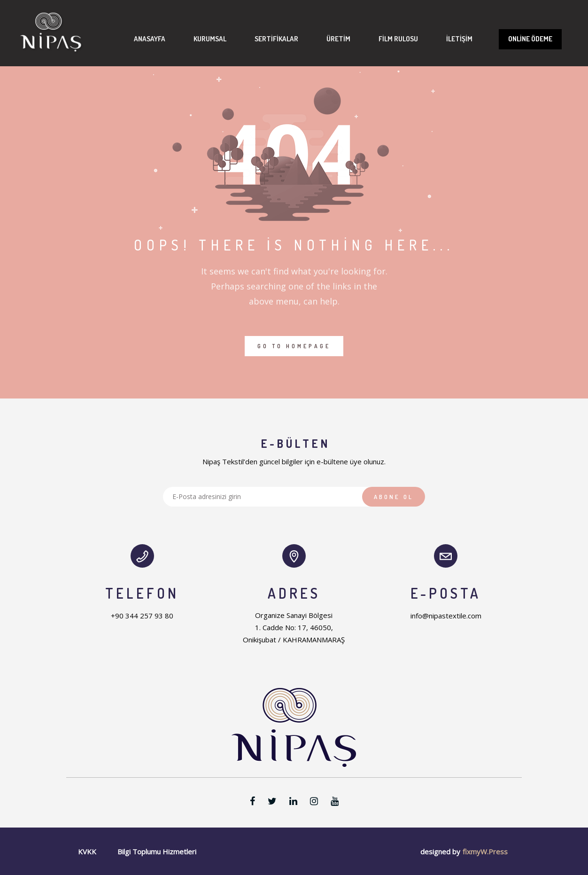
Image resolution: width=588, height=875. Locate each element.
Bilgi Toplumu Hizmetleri (157, 852)
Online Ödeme (469, 111)
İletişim (105, 163)
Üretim (297, 105)
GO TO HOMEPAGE (294, 346)
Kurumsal (168, 105)
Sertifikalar (235, 105)
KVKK (87, 852)
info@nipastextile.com (446, 616)
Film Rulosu (356, 105)
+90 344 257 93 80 (142, 616)
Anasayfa (108, 105)
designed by (440, 852)
